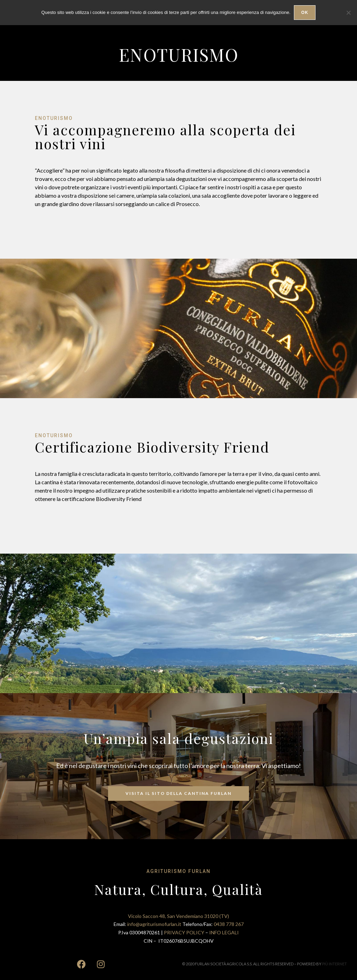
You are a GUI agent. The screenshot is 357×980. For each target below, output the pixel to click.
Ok (305, 13)
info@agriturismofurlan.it (155, 924)
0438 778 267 (229, 924)
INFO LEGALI (224, 932)
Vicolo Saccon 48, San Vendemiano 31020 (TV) (178, 916)
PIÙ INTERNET (335, 964)
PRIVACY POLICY (185, 932)
